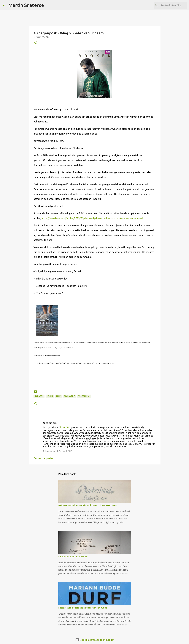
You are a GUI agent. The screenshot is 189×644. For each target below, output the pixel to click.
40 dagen (39, 396)
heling (50, 396)
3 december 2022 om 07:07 (57, 451)
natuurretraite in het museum (73, 557)
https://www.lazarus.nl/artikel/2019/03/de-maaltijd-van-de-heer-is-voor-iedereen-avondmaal (92, 218)
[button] (35, 43)
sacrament (69, 396)
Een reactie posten (44, 458)
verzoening (84, 396)
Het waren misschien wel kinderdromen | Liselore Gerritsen (87, 505)
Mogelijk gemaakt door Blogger (95, 640)
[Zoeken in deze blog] (171, 5)
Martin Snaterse (26, 5)
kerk (58, 396)
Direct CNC (65, 427)
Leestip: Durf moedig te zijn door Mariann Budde (83, 608)
